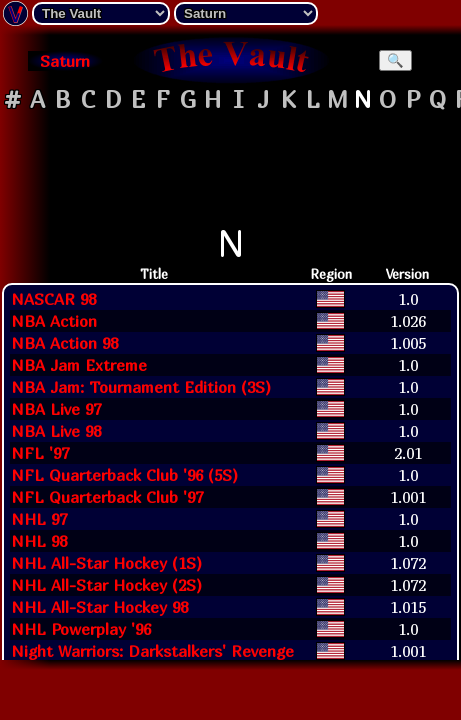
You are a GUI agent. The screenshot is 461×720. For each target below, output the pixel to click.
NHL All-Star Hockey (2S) (106, 585)
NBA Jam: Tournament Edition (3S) (141, 387)
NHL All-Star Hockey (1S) (106, 563)
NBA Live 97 (56, 409)
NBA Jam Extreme (79, 365)
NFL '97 (40, 453)
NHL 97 (39, 519)
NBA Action (54, 321)
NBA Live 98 (56, 431)
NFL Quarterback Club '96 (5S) (124, 475)
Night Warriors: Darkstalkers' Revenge (152, 651)
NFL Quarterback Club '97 (107, 497)
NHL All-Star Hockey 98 (99, 607)
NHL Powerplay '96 (81, 629)
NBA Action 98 (64, 343)
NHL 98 (39, 541)
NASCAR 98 (53, 299)
